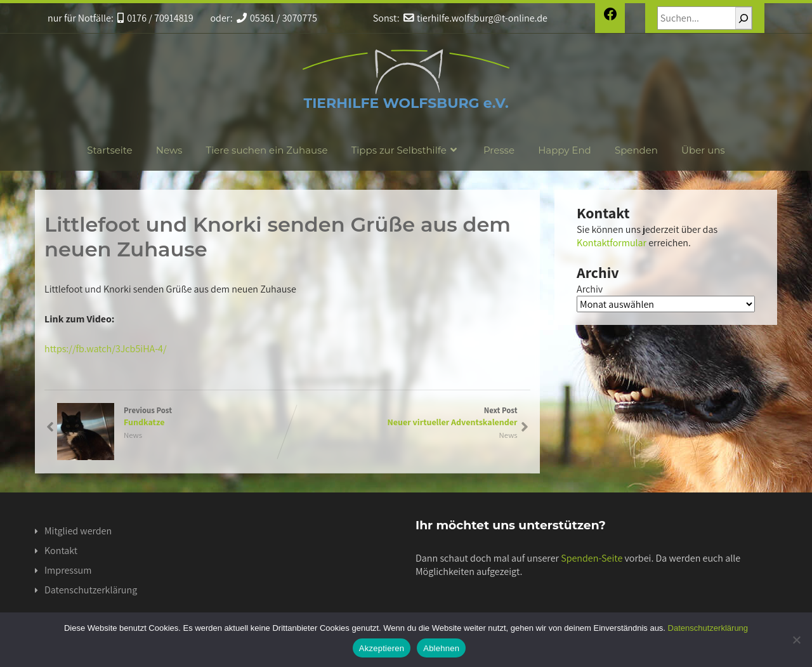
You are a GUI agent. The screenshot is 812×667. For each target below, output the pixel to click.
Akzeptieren (382, 648)
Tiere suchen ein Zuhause (267, 150)
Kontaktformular (612, 243)
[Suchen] (743, 18)
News (169, 150)
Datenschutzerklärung (91, 590)
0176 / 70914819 (155, 18)
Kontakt (61, 551)
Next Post (403, 416)
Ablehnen (441, 648)
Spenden (636, 150)
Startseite (109, 150)
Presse (499, 150)
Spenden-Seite (592, 558)
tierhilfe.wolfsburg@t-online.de (475, 18)
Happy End (565, 150)
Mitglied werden (78, 531)
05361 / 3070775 (277, 18)
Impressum (68, 570)
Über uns (703, 150)
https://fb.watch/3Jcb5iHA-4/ (106, 349)
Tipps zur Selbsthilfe (406, 150)
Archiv (590, 289)
